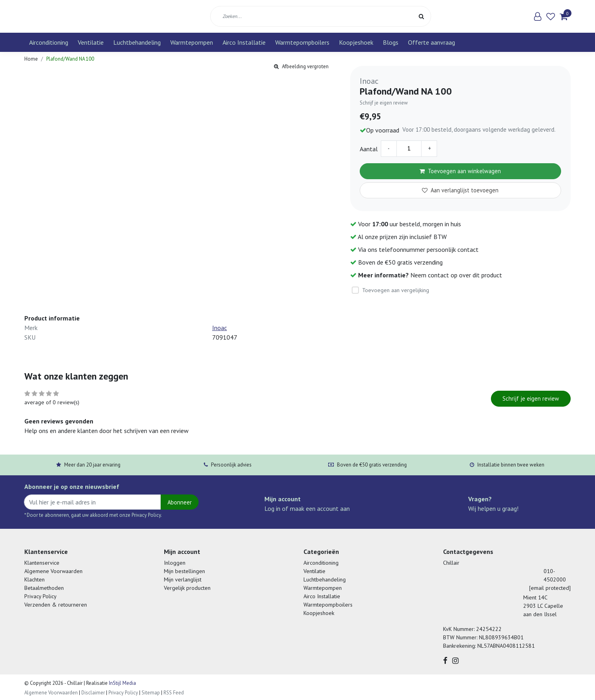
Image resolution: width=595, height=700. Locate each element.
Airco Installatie (244, 42)
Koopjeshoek (356, 42)
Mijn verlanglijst (183, 579)
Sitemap (151, 693)
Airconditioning (49, 42)
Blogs (391, 42)
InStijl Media (122, 683)
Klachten (34, 579)
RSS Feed (174, 693)
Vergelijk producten (187, 588)
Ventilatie (91, 42)
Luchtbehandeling (137, 42)
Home (31, 59)
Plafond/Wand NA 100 (70, 59)
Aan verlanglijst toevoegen (460, 190)
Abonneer (180, 502)
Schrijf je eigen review (384, 103)
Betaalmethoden (44, 588)
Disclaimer (93, 693)
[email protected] (550, 588)
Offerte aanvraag (431, 42)
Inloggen (175, 563)
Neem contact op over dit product (456, 275)
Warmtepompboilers (302, 42)
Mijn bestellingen (184, 571)
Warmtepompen (192, 42)
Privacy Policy (40, 596)
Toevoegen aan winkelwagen (460, 171)
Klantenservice (42, 563)
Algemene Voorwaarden (53, 571)
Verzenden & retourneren (56, 605)
